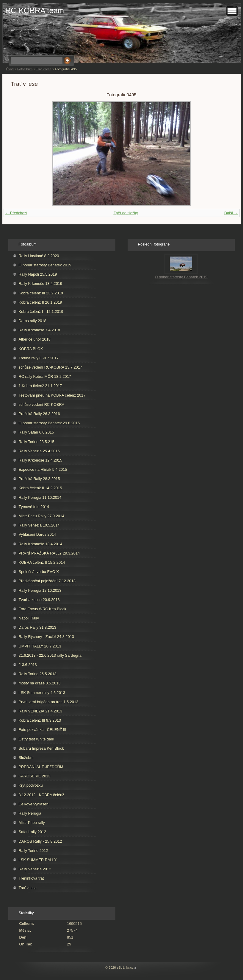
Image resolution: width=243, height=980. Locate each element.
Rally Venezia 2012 (35, 869)
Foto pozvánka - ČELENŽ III (43, 730)
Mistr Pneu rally (32, 823)
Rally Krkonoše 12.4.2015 (41, 460)
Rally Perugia (30, 813)
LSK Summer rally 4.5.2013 (42, 693)
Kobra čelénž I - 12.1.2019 (41, 312)
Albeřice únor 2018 (35, 339)
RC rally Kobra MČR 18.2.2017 (45, 376)
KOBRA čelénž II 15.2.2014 (42, 562)
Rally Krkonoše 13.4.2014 (41, 544)
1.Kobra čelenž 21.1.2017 (40, 386)
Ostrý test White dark (36, 739)
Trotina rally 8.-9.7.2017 (39, 358)
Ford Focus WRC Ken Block (43, 609)
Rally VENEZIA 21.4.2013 (41, 711)
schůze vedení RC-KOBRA (42, 404)
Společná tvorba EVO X (39, 572)
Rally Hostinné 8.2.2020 (39, 256)
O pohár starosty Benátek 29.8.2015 (49, 423)
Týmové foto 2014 (34, 507)
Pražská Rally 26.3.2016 (39, 414)
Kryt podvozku (31, 785)
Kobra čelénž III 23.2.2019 (41, 293)
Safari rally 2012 (32, 832)
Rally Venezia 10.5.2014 (39, 525)
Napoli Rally (29, 618)
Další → (231, 213)
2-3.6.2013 (28, 665)
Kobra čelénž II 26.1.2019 (40, 302)
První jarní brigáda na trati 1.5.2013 (49, 702)
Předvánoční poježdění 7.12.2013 (47, 581)
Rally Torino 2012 (33, 851)
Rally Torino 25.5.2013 (38, 674)
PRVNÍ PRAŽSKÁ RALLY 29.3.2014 (49, 553)
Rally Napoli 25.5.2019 (38, 274)
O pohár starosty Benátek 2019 (45, 265)
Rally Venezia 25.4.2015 (39, 451)
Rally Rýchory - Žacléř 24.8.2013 (46, 637)
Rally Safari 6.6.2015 (36, 432)
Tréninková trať (32, 878)
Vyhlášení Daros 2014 (37, 534)
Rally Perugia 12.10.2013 (40, 590)
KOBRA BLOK (31, 349)
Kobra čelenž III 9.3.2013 (40, 720)
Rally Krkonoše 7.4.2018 (39, 330)
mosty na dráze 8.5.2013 (40, 683)
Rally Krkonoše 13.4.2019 (41, 284)
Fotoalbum (25, 69)
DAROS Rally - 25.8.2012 (40, 841)
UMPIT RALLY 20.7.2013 (40, 646)
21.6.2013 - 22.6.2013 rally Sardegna (50, 655)
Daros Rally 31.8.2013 (38, 627)
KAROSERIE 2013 (35, 776)
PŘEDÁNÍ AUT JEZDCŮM (41, 767)
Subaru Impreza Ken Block (41, 748)
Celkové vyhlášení (34, 804)
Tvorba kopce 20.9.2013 (39, 600)
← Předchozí (16, 213)
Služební (26, 758)
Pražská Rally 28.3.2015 (39, 479)
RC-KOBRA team (35, 10)
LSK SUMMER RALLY (38, 860)
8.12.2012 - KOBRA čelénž (41, 795)
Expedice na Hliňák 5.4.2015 (43, 469)
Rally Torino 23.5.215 (37, 442)
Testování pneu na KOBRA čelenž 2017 (52, 395)
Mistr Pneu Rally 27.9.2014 (42, 516)
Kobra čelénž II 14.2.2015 (40, 488)
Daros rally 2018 (33, 321)
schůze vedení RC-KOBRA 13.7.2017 (50, 367)
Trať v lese (44, 69)
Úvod (10, 69)
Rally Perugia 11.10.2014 (40, 497)
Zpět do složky (126, 213)
